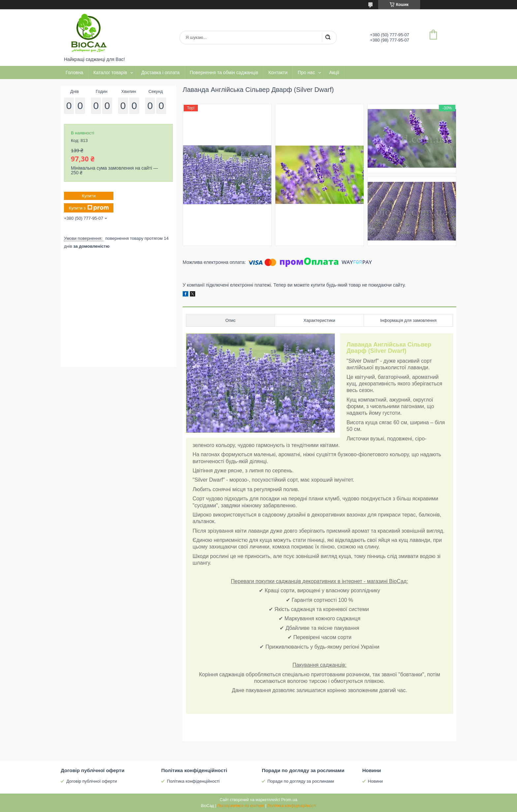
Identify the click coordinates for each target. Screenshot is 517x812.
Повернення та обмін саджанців (224, 72)
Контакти (278, 72)
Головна (74, 72)
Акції (334, 72)
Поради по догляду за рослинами (301, 781)
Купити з (89, 208)
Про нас (306, 72)
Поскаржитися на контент (241, 806)
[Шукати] (328, 38)
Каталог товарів (110, 72)
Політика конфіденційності (193, 781)
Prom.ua (289, 800)
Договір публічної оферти (91, 781)
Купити (89, 196)
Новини (375, 781)
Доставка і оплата (160, 72)
